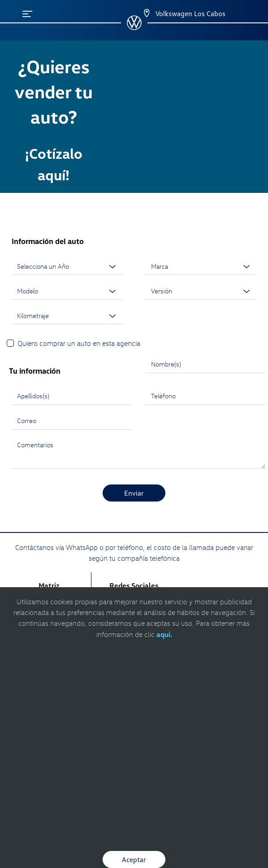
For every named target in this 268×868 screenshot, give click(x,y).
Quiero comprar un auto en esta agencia (79, 343)
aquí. (164, 634)
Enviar (134, 493)
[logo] (134, 27)
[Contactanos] (139, 13)
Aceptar (134, 859)
